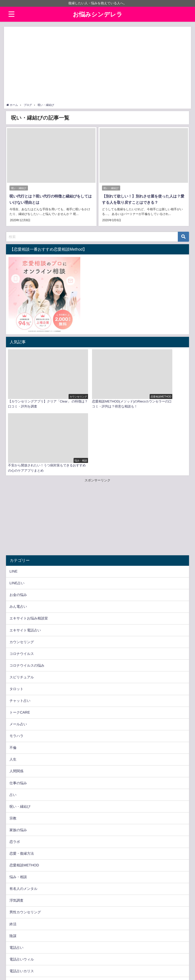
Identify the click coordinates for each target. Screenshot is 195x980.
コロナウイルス (22, 580)
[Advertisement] (98, 65)
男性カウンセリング (25, 838)
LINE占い (17, 509)
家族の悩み (18, 756)
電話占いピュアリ (23, 909)
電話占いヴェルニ (23, 920)
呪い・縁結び (19, 188)
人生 (13, 685)
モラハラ (16, 662)
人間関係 (16, 697)
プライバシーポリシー (21, 973)
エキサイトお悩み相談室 (29, 544)
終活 (13, 850)
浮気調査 (16, 826)
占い (13, 721)
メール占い (18, 650)
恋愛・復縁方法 (22, 779)
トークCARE (20, 638)
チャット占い (20, 626)
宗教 (13, 744)
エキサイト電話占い (25, 556)
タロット (16, 615)
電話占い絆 (18, 932)
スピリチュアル (22, 603)
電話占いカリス (22, 897)
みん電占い (18, 533)
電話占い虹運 (20, 944)
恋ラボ (15, 768)
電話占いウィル (22, 885)
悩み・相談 (18, 803)
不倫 (13, 674)
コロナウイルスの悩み (27, 591)
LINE (13, 497)
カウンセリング (22, 568)
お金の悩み (18, 521)
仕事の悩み (18, 709)
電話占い (16, 873)
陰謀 (13, 862)
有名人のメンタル (23, 815)
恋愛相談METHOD (24, 791)
